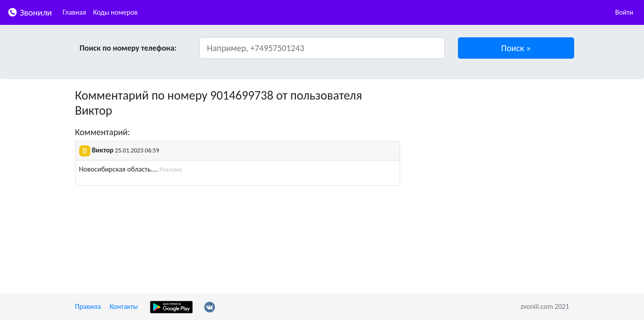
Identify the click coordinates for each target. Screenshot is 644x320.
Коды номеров (115, 12)
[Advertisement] (491, 150)
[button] (516, 48)
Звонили (30, 12)
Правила (88, 306)
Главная (75, 12)
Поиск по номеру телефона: (128, 48)
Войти (624, 12)
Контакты (124, 306)
